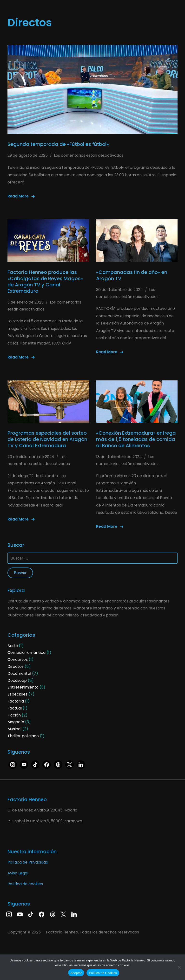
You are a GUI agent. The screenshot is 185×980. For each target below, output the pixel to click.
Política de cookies (25, 884)
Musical (14, 729)
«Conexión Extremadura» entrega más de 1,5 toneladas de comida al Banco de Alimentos (136, 439)
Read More (18, 196)
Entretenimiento (23, 687)
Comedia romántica (26, 652)
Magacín (16, 722)
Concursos (18, 659)
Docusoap (17, 680)
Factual (15, 708)
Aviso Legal (18, 873)
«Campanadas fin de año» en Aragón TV (132, 275)
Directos (16, 666)
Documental (19, 673)
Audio (13, 646)
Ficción (14, 715)
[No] (179, 967)
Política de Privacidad (28, 862)
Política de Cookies (103, 973)
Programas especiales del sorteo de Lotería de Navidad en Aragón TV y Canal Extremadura (47, 439)
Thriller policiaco (23, 736)
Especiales (17, 694)
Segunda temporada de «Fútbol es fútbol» (58, 144)
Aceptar (76, 973)
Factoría (16, 701)
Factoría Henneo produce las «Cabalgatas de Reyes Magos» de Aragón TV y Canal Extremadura (45, 282)
